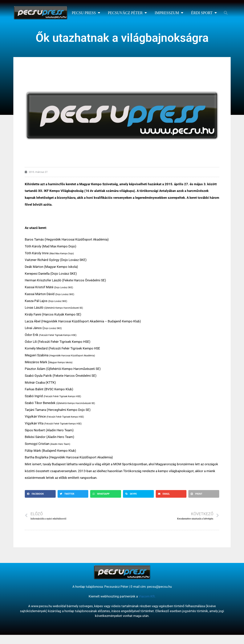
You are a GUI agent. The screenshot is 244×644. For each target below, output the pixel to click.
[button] (226, 13)
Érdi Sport (204, 13)
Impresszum (169, 13)
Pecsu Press (86, 13)
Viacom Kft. (147, 596)
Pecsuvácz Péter (128, 13)
